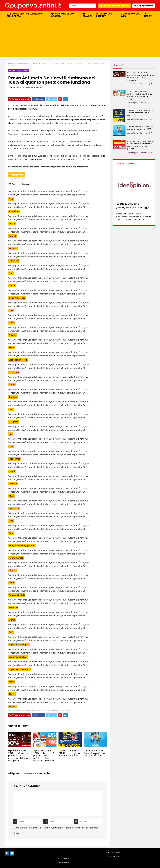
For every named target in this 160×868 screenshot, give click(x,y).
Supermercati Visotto (20, 669)
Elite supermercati (18, 360)
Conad (12, 286)
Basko (12, 224)
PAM (11, 533)
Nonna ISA (14, 508)
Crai (11, 310)
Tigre (11, 682)
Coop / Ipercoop (17, 298)
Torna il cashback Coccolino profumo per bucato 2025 (94, 753)
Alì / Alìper (14, 211)
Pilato (12, 583)
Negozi (148, 15)
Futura (12, 385)
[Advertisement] (80, 38)
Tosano (13, 706)
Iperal (12, 471)
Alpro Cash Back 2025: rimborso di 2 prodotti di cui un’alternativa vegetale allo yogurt (44, 756)
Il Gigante (14, 422)
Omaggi (87, 15)
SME (11, 632)
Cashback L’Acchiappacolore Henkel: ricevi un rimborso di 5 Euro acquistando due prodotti (141, 145)
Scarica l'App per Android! (114, 6)
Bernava (13, 248)
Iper (11, 447)
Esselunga (14, 372)
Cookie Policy (63, 862)
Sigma (12, 620)
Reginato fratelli (17, 595)
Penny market (16, 558)
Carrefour (14, 261)
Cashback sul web (130, 15)
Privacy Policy (63, 858)
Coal (11, 273)
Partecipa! (18, 175)
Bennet (13, 236)
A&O (11, 199)
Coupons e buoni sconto (63, 15)
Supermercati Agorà (19, 645)
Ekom (12, 347)
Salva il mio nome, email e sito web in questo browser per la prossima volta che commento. (58, 828)
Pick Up (13, 570)
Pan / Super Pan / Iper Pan (22, 546)
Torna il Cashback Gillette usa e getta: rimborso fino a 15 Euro (69, 754)
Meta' (12, 496)
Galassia (13, 397)
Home (11, 64)
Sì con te (13, 607)
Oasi (11, 521)
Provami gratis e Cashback (28, 64)
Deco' (12, 323)
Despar (13, 335)
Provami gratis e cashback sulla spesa (24, 15)
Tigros (12, 694)
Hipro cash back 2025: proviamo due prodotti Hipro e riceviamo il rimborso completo (20, 756)
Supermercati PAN (18, 657)
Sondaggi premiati (104, 15)
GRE (11, 409)
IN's (11, 434)
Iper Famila (14, 459)
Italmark (13, 484)
